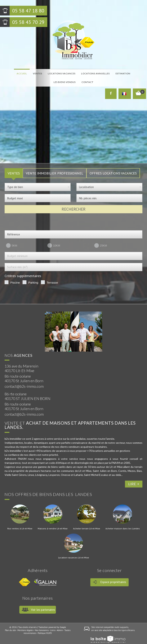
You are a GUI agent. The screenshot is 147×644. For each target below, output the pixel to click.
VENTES (14, 168)
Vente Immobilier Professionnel (55, 168)
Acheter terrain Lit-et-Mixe (87, 523)
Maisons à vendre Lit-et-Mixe (53, 523)
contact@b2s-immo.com (24, 381)
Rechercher (74, 204)
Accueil (18, 73)
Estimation (103, 73)
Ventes (29, 73)
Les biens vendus (124, 73)
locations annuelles (80, 73)
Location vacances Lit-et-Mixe (74, 552)
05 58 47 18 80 (28, 11)
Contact (73, 79)
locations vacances (50, 73)
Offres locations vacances (113, 168)
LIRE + (134, 478)
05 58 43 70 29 (28, 22)
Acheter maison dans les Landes (123, 523)
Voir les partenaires (43, 604)
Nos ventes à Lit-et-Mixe (20, 523)
